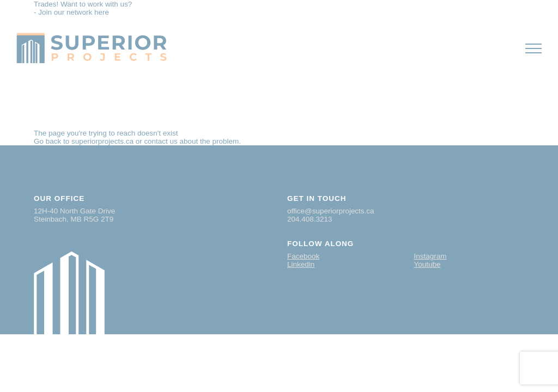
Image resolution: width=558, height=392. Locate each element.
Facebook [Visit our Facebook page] (303, 256)
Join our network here (74, 12)
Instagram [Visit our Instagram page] (430, 256)
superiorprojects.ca (102, 141)
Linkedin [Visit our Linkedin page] (301, 264)
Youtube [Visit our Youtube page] (427, 264)
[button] (533, 48)
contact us (160, 141)
